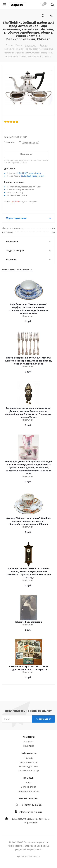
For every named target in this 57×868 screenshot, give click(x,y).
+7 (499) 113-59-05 (31, 805)
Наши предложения (28, 791)
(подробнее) (35, 173)
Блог (28, 782)
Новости (29, 742)
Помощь (28, 758)
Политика (29, 746)
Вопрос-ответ (29, 787)
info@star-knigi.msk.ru (31, 812)
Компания (29, 737)
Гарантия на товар (29, 770)
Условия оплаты (29, 762)
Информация (28, 753)
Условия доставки (29, 766)
